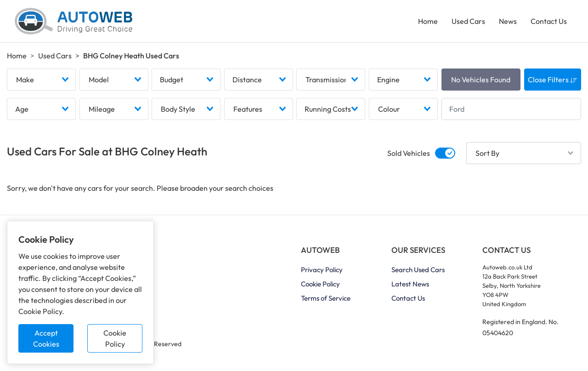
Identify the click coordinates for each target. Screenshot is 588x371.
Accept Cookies (46, 338)
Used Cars (468, 21)
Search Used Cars (418, 270)
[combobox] (41, 80)
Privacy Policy (322, 270)
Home (428, 21)
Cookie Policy (115, 338)
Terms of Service (326, 298)
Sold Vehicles (409, 153)
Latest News (410, 284)
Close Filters (553, 80)
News (508, 21)
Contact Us (549, 21)
